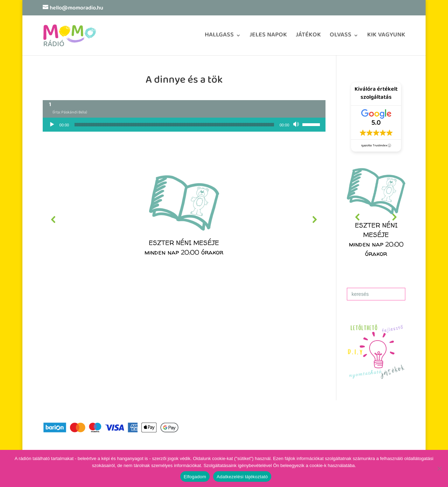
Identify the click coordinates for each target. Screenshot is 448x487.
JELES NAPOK (268, 37)
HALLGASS (219, 37)
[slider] (174, 125)
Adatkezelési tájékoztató (242, 477)
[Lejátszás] (52, 125)
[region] (184, 220)
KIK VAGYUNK (386, 37)
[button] (184, 220)
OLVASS (341, 37)
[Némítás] (297, 125)
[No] (439, 468)
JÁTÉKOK (308, 37)
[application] (184, 125)
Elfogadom (195, 477)
